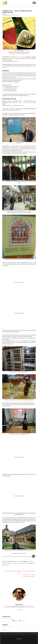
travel (23, 563)
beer (28, 561)
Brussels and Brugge (20, 57)
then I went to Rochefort (22, 102)
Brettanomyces (18, 341)
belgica (31, 561)
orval (12, 563)
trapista (15, 563)
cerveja (8, 563)
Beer (16, 561)
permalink (7, 565)
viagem (27, 563)
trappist (20, 563)
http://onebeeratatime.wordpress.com (19, 54)
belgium (4, 563)
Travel (19, 561)
